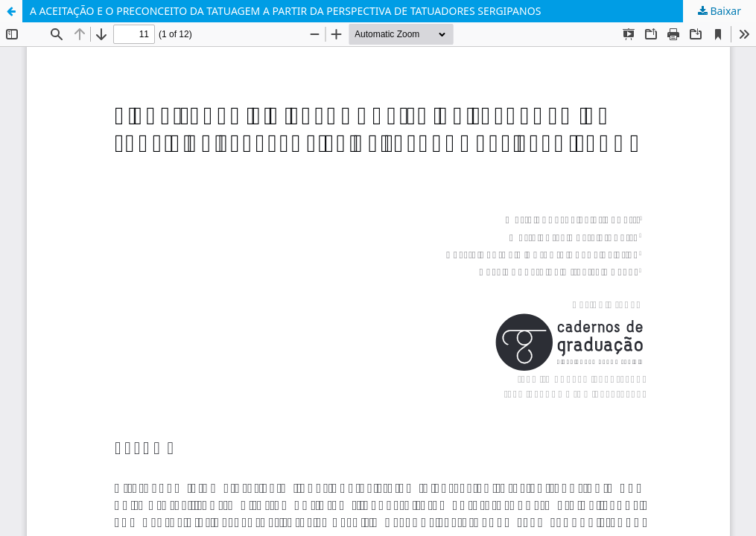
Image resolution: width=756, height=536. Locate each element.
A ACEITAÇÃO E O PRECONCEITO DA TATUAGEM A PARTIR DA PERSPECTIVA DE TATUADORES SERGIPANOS (285, 11)
